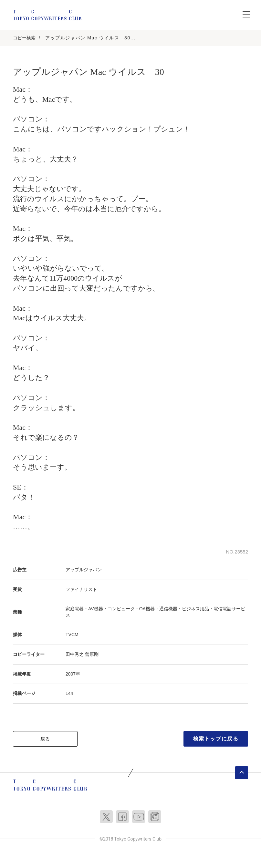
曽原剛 (92, 654)
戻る (45, 739)
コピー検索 (24, 38)
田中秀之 (75, 654)
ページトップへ (242, 773)
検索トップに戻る (216, 739)
